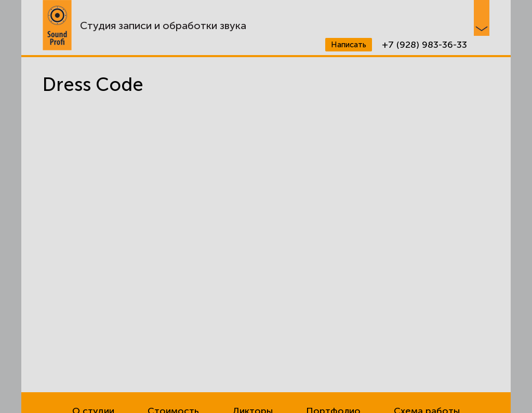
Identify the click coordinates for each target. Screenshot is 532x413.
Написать (349, 45)
